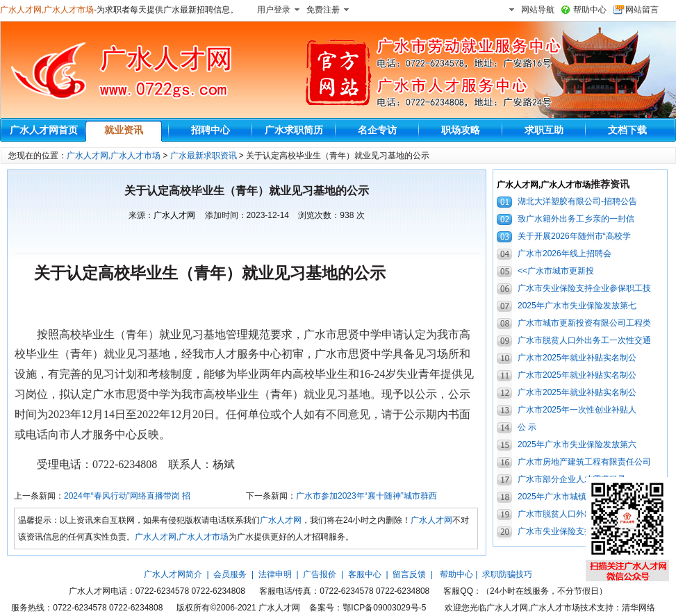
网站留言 (642, 10)
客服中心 (365, 574)
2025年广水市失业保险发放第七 (577, 306)
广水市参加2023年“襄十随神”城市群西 (366, 496)
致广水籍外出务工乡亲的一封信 (576, 219)
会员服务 (230, 574)
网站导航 (538, 10)
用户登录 (274, 10)
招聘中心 (211, 130)
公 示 (527, 427)
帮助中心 (590, 10)
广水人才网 (174, 215)
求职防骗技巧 (507, 574)
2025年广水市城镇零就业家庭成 (577, 497)
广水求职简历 (294, 130)
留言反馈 (409, 574)
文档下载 (627, 130)
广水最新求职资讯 (204, 156)
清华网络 (638, 608)
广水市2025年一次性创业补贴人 (577, 410)
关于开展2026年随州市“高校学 (574, 236)
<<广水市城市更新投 (556, 271)
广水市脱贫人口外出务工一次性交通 (584, 340)
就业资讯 (124, 130)
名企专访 (377, 130)
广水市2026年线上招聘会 (564, 253)
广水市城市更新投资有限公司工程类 (584, 323)
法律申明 (275, 574)
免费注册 (323, 10)
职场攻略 (461, 130)
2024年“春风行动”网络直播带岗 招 (127, 496)
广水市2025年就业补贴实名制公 (577, 358)
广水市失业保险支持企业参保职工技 (584, 288)
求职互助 (544, 130)
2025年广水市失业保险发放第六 (577, 444)
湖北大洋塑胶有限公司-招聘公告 (577, 201)
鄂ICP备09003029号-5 (384, 608)
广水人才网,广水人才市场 (47, 10)
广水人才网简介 (173, 574)
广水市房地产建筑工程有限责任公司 (584, 462)
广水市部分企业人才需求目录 (572, 479)
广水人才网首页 (44, 130)
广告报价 (320, 574)
